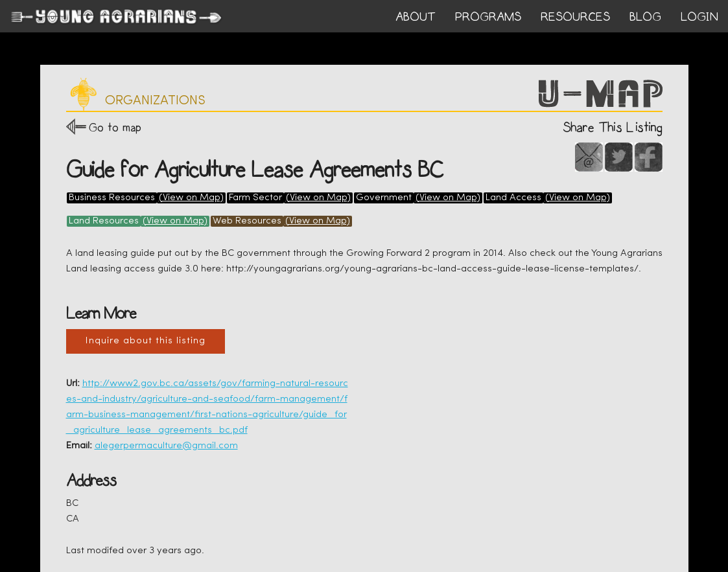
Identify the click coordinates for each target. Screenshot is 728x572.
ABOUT (416, 17)
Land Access (513, 198)
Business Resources (112, 198)
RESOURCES (575, 17)
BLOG (645, 17)
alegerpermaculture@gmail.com (166, 446)
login (699, 17)
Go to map (115, 127)
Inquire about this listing (146, 341)
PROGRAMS (488, 17)
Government (384, 198)
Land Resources (104, 221)
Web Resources (247, 221)
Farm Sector (255, 198)
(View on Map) (191, 198)
